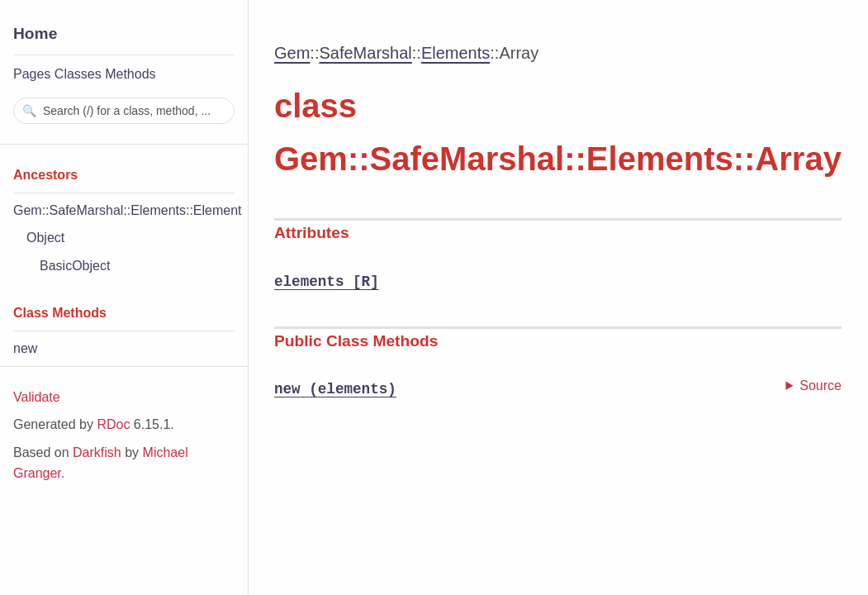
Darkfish (97, 452)
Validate (37, 397)
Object (45, 238)
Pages (32, 74)
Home (35, 33)
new (25, 348)
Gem (292, 53)
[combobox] (124, 111)
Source (821, 386)
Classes (78, 74)
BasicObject (75, 266)
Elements (455, 53)
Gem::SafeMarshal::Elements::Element (128, 210)
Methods (130, 74)
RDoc (113, 424)
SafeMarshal (365, 53)
